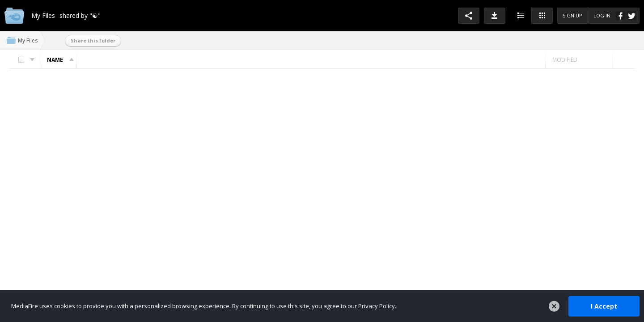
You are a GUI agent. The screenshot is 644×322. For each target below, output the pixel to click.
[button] (469, 16)
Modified (565, 60)
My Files (28, 40)
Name (62, 59)
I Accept (604, 306)
